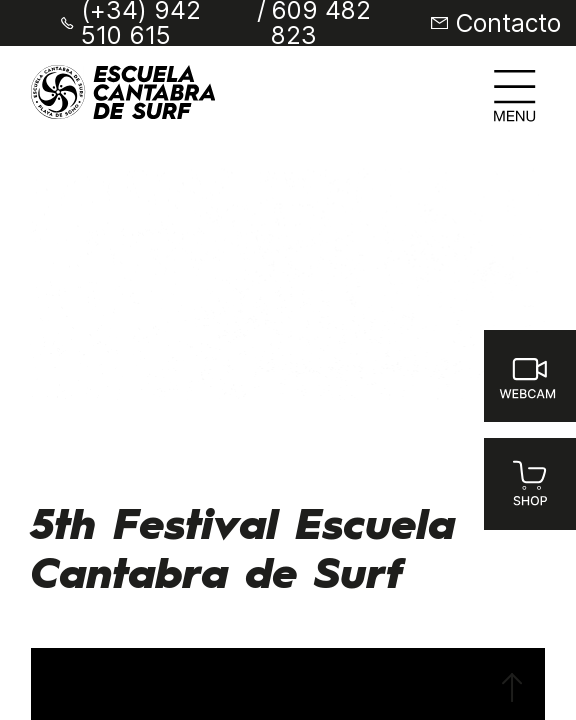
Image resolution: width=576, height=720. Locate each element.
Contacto (508, 23)
